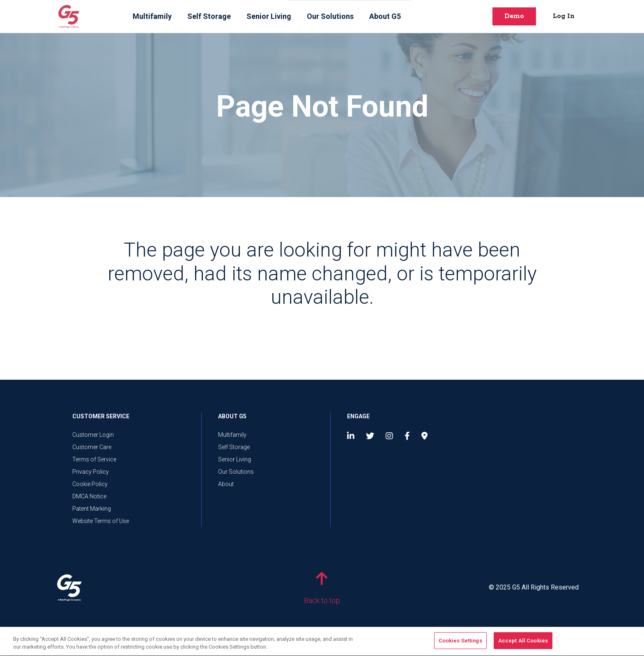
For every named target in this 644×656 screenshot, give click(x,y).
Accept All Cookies (523, 645)
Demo (514, 16)
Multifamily (152, 16)
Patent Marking (92, 509)
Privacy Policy (91, 472)
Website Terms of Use (101, 521)
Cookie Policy (90, 484)
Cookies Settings (460, 645)
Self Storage (209, 16)
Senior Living (269, 16)
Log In (564, 16)
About (226, 484)
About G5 (385, 16)
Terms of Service (94, 459)
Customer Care (92, 447)
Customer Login (93, 435)
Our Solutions (330, 16)
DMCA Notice (89, 496)
